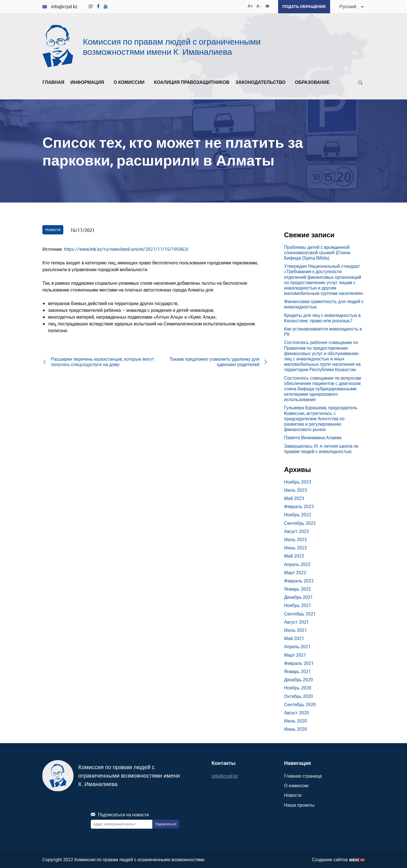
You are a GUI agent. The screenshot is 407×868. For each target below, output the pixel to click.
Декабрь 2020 (298, 680)
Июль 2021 (295, 630)
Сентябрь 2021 (300, 614)
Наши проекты (299, 805)
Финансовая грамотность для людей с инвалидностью (324, 304)
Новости (53, 229)
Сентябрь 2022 (300, 523)
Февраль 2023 (299, 506)
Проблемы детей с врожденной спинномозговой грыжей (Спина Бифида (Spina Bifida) (317, 252)
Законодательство (262, 82)
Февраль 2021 (299, 663)
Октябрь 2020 (298, 696)
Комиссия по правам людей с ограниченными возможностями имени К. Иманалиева (172, 46)
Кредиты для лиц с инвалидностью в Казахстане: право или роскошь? (322, 318)
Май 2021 (294, 638)
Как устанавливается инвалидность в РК (323, 331)
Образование (314, 82)
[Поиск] (360, 84)
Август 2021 (296, 622)
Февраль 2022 (299, 581)
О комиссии (131, 82)
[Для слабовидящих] (267, 6)
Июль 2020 (295, 721)
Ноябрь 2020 (298, 688)
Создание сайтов (330, 859)
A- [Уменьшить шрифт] (258, 6)
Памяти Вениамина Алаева (313, 438)
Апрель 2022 (297, 564)
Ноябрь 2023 (298, 482)
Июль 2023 (295, 490)
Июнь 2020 (295, 729)
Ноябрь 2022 (298, 515)
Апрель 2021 (297, 647)
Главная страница (303, 776)
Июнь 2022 (295, 548)
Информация (89, 82)
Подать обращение (304, 6)
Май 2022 (294, 556)
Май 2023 (294, 498)
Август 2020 (296, 713)
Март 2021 (295, 655)
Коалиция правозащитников (192, 82)
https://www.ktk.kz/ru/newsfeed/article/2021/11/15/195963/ (126, 249)
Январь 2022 (297, 589)
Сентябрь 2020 (300, 704)
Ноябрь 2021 (298, 605)
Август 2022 (296, 531)
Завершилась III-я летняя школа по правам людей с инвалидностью (321, 448)
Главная (53, 82)
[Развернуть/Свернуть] (106, 84)
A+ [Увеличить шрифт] (250, 6)
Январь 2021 (297, 671)
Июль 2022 (295, 539)
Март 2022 (295, 572)
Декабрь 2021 (298, 597)
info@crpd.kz (60, 7)
